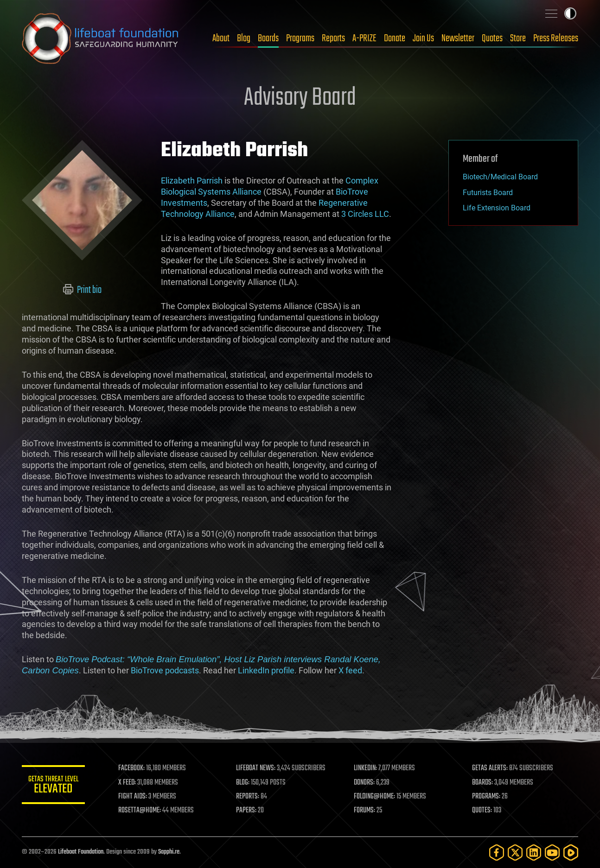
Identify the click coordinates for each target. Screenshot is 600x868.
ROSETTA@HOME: (141, 811)
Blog (244, 38)
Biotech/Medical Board (500, 177)
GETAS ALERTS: (490, 768)
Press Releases (556, 38)
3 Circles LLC (365, 214)
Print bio (82, 290)
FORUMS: (366, 811)
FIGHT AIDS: (134, 797)
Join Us (423, 38)
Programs (300, 38)
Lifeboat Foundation (81, 852)
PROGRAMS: (487, 797)
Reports (333, 38)
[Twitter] (515, 852)
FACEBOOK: (133, 768)
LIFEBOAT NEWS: (257, 768)
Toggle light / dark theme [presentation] (570, 13)
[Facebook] (497, 852)
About (221, 38)
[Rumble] (571, 852)
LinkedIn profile (266, 670)
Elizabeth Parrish (192, 181)
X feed (350, 670)
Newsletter (458, 38)
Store (518, 38)
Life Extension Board (497, 208)
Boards (268, 38)
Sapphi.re (169, 852)
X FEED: (129, 783)
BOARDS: (483, 783)
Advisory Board (300, 98)
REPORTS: (249, 797)
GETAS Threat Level (54, 786)
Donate (395, 38)
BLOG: (244, 783)
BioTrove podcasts (165, 670)
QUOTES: (482, 811)
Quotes (492, 38)
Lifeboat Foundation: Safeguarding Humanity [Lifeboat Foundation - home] (101, 38)
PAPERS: (248, 811)
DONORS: (366, 783)
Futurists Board (488, 193)
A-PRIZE (364, 38)
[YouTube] (552, 852)
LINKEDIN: (367, 768)
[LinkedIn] (534, 852)
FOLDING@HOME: (376, 797)
